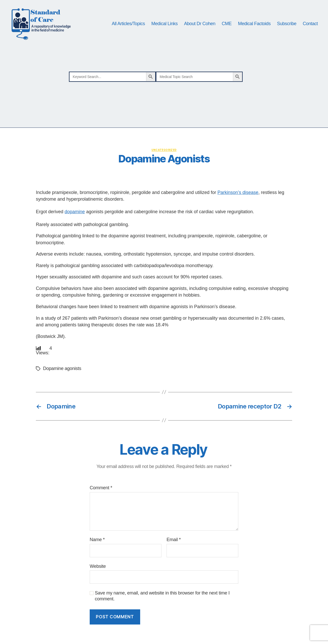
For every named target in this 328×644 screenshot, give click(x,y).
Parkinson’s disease (238, 192)
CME (227, 24)
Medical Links (165, 24)
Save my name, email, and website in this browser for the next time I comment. (162, 596)
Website (98, 566)
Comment (101, 488)
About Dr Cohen (200, 24)
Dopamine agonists (62, 368)
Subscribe (287, 24)
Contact (310, 24)
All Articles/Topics (128, 24)
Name (97, 540)
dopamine (75, 212)
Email (174, 540)
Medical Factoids (254, 24)
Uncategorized (164, 150)
